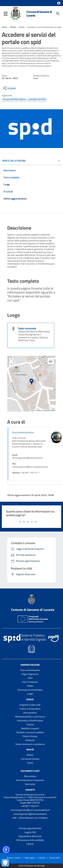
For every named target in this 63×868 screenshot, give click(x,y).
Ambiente (30, 740)
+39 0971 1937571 (30, 806)
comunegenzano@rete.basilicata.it (30, 814)
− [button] (11, 364)
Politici (30, 686)
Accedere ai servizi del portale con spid (44, 27)
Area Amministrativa (23, 432)
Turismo (30, 724)
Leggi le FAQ (30, 832)
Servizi (30, 699)
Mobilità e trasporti (30, 728)
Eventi (30, 763)
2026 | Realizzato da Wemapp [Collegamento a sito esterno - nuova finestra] (32, 866)
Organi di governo (30, 674)
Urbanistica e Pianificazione (30, 721)
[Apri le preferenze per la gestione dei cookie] (5, 863)
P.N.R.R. (30, 844)
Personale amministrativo (30, 690)
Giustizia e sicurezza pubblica (30, 732)
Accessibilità (55, 858)
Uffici (30, 678)
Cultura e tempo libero (30, 709)
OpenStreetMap (49, 410)
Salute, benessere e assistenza (30, 744)
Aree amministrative (30, 670)
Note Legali (30, 858)
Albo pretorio (30, 776)
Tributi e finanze (30, 736)
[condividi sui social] (9, 88)
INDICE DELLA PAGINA (14, 161)
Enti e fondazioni (30, 682)
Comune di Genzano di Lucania (39, 14)
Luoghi (30, 694)
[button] (59, 3)
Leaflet (38, 410)
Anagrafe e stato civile (30, 705)
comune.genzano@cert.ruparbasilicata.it (30, 810)
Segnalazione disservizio (30, 836)
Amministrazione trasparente (30, 780)
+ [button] (11, 360)
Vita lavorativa (30, 713)
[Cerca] (58, 14)
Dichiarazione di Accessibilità (30, 840)
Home (4, 27)
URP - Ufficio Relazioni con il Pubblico (30, 818)
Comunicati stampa (30, 759)
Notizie (30, 755)
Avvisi (22, 27)
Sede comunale (27, 328)
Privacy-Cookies (14, 858)
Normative (30, 784)
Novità (13, 27)
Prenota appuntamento (30, 828)
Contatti (30, 790)
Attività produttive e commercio (30, 717)
